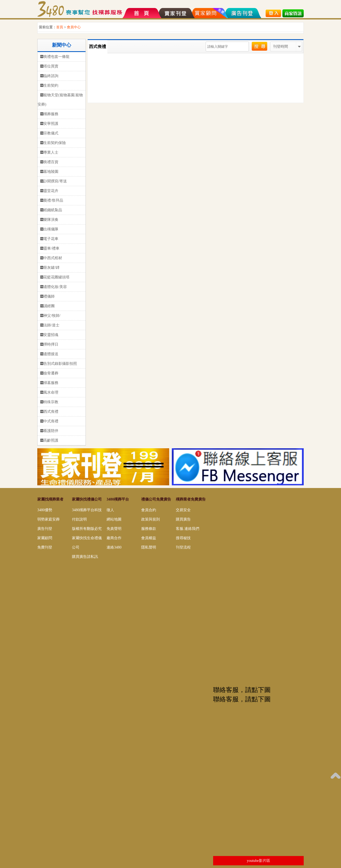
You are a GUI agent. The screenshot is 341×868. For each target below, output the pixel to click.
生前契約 (51, 85)
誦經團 (49, 306)
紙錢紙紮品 (53, 210)
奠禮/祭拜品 (53, 200)
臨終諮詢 (51, 76)
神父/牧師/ (52, 316)
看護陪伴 (51, 431)
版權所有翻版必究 (87, 529)
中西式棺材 (53, 258)
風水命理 (51, 392)
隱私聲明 (149, 547)
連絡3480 (114, 547)
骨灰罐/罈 (51, 268)
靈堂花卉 (51, 191)
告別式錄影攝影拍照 (60, 364)
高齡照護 (51, 440)
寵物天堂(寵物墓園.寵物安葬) (60, 100)
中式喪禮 (51, 421)
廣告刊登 (45, 529)
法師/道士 (51, 325)
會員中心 (74, 27)
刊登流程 (183, 547)
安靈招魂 (51, 335)
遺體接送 (51, 354)
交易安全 (183, 510)
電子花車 (51, 239)
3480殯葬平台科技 (87, 510)
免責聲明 (114, 529)
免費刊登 (45, 547)
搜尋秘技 (183, 538)
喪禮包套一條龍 (56, 57)
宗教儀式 (51, 133)
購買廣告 (183, 519)
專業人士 (51, 152)
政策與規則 (151, 519)
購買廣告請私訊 (85, 557)
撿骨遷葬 (51, 373)
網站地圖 (114, 519)
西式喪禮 (51, 412)
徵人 (110, 510)
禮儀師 (49, 296)
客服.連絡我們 (188, 529)
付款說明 (79, 519)
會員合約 (149, 510)
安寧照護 (51, 124)
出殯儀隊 (51, 229)
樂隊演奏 (51, 220)
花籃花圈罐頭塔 (56, 277)
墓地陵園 (51, 172)
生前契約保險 (55, 143)
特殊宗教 (51, 402)
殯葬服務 (51, 114)
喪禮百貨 (51, 162)
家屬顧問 (45, 538)
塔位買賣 (51, 66)
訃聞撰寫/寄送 (55, 181)
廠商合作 (114, 538)
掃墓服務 (51, 383)
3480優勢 (45, 510)
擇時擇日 (51, 344)
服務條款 (149, 529)
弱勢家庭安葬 (48, 519)
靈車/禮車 (51, 248)
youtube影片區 (258, 861)
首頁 (60, 27)
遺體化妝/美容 (55, 287)
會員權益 (149, 538)
